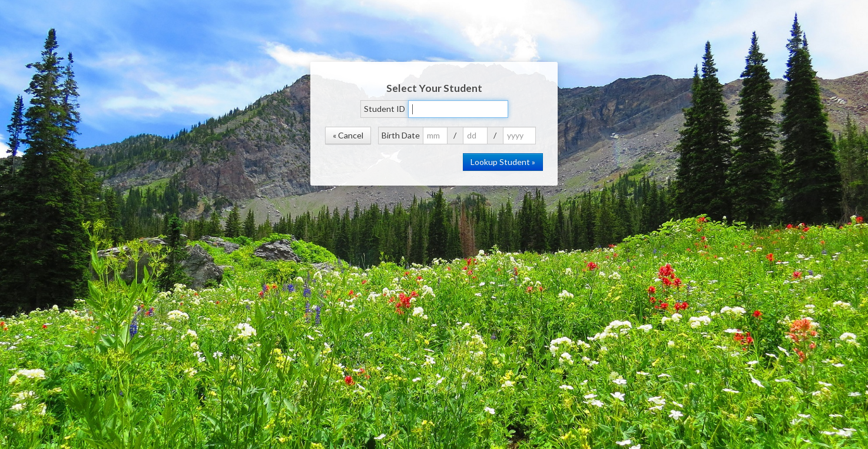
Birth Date (401, 135)
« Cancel (348, 135)
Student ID (385, 109)
